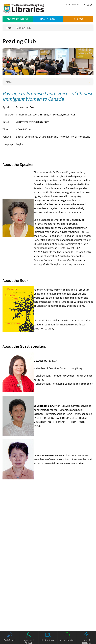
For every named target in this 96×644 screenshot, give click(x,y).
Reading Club (23, 28)
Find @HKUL (10, 640)
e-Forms (78, 19)
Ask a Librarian (67, 640)
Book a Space (48, 640)
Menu (9, 82)
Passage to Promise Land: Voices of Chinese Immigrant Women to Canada (48, 96)
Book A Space (48, 19)
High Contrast (73, 5)
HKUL (9, 28)
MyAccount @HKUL (18, 19)
